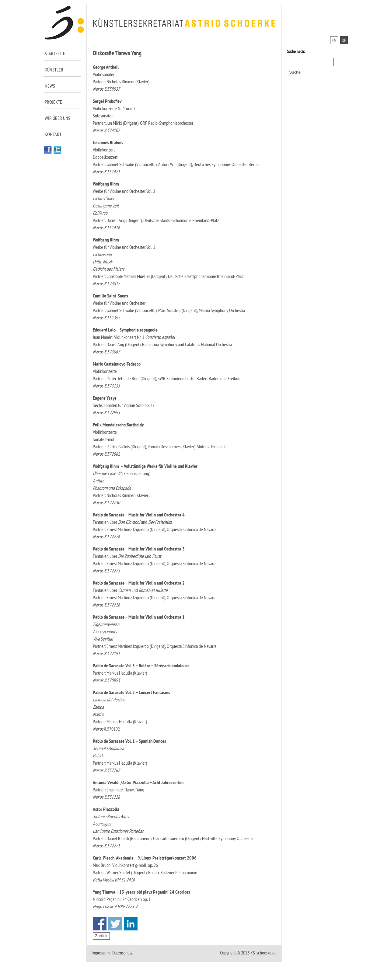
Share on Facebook (100, 924)
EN (334, 40)
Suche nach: (296, 51)
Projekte (53, 102)
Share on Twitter (115, 924)
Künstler (54, 70)
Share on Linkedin (131, 924)
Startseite (55, 54)
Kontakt (53, 134)
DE (344, 40)
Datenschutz (122, 953)
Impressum (101, 953)
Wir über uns (58, 118)
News (50, 86)
